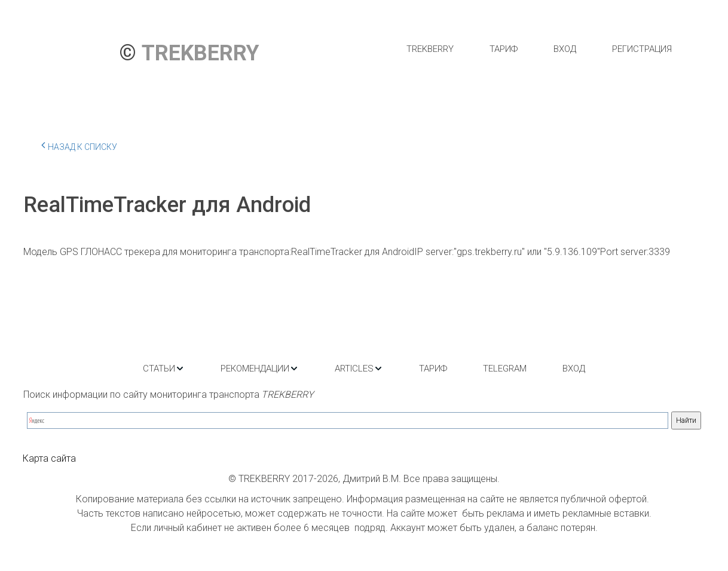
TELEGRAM (505, 369)
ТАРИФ (504, 49)
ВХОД (565, 49)
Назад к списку (79, 145)
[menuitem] (430, 49)
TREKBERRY (430, 49)
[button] (164, 369)
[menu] (539, 49)
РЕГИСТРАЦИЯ (642, 49)
